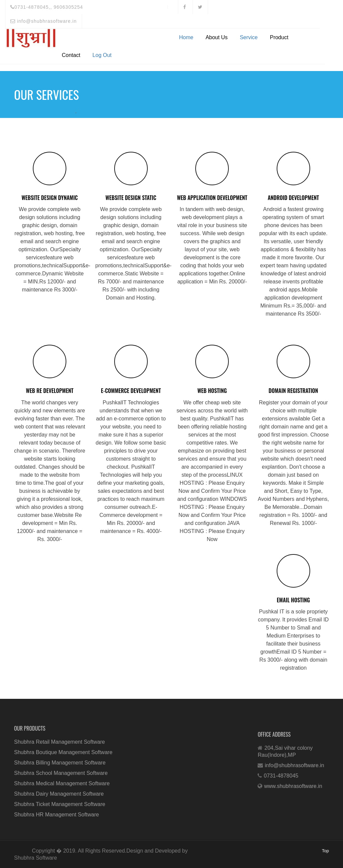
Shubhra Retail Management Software (59, 742)
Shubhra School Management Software (61, 773)
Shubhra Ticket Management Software (60, 804)
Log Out (102, 55)
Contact (71, 55)
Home (186, 37)
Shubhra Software (36, 858)
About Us (217, 37)
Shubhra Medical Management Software (62, 783)
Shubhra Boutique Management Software (63, 752)
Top (325, 851)
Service (249, 37)
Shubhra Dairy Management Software (59, 794)
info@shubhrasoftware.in (44, 21)
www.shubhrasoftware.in (293, 786)
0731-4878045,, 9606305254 (47, 7)
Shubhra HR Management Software (56, 815)
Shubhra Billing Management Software (60, 763)
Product (279, 37)
